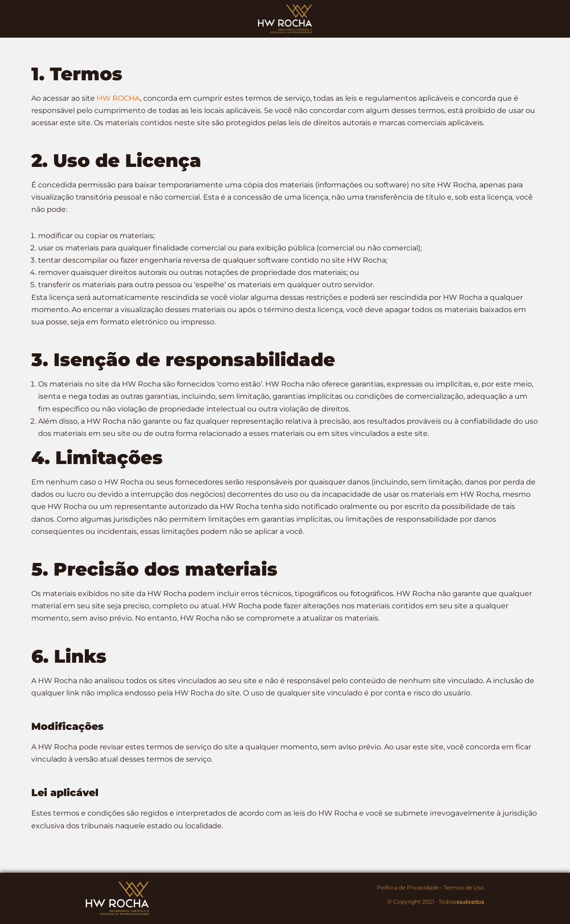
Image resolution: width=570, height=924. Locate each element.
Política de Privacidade (408, 887)
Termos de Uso (464, 887)
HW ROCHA (118, 98)
